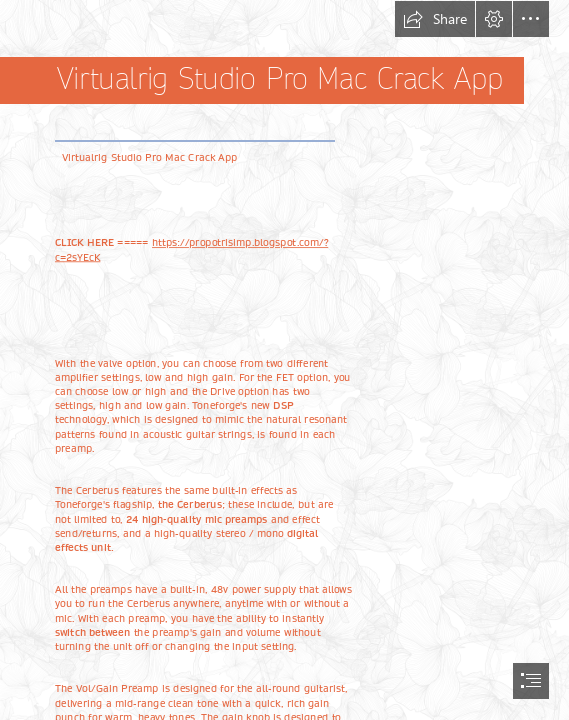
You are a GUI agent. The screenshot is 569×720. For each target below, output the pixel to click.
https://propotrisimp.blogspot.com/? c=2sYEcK (191, 250)
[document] (284, 360)
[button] (435, 19)
